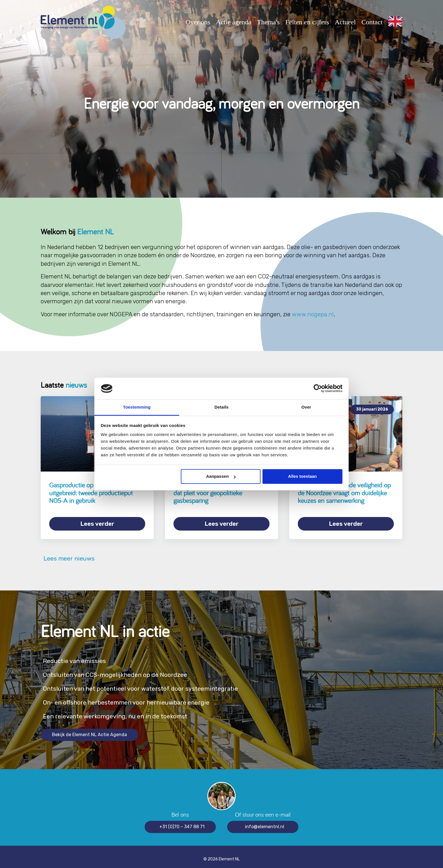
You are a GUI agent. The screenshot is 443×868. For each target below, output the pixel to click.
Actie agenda (234, 22)
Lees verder (97, 524)
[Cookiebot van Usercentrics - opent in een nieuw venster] (318, 389)
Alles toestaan (303, 476)
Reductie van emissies (79, 656)
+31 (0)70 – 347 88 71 (182, 822)
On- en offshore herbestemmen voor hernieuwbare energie (140, 698)
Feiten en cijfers (307, 22)
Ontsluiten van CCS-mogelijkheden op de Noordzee (127, 670)
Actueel (345, 22)
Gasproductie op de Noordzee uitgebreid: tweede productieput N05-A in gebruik (91, 493)
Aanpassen (221, 476)
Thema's (268, 22)
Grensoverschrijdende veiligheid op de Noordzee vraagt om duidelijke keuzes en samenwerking (344, 493)
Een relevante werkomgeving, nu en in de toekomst (126, 711)
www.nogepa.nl (313, 314)
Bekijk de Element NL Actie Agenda (89, 730)
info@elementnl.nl (265, 822)
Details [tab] (221, 407)
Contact (372, 22)
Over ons (198, 22)
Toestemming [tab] (137, 407)
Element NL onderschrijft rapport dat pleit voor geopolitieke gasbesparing (217, 493)
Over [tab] (306, 407)
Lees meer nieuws (68, 554)
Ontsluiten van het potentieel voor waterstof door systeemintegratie (156, 684)
